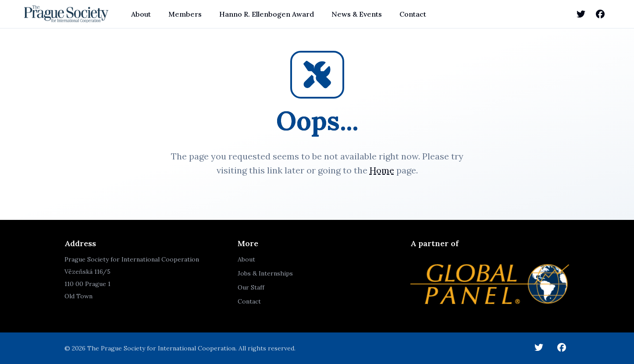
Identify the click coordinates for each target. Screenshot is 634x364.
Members (185, 14)
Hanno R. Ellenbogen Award (267, 14)
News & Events (357, 14)
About (141, 14)
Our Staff (251, 287)
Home (382, 170)
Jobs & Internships (265, 273)
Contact (413, 14)
